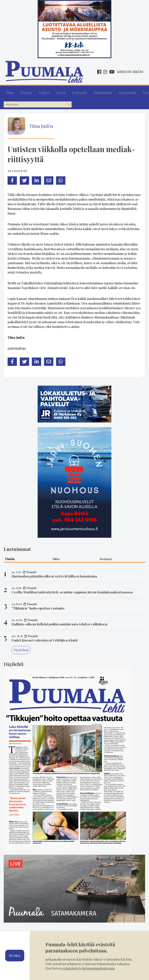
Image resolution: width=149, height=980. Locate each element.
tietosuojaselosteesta (98, 968)
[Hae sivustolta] (68, 102)
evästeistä (70, 968)
